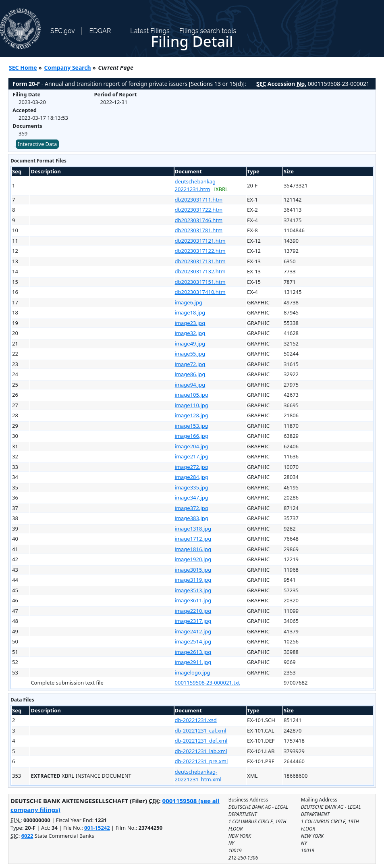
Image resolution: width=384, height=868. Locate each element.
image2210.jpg (193, 611)
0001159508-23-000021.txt (208, 683)
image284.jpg (192, 477)
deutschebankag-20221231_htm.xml (198, 776)
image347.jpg (192, 497)
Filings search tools (208, 31)
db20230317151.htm (200, 282)
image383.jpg (192, 518)
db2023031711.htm (199, 200)
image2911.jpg (193, 662)
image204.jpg (192, 446)
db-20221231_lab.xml (201, 751)
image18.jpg (190, 312)
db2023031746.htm (199, 220)
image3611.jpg (193, 600)
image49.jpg (190, 343)
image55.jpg (190, 354)
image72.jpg (190, 364)
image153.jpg (192, 426)
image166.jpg (192, 436)
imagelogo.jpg (193, 672)
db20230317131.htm (200, 261)
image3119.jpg (193, 580)
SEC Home (23, 68)
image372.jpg (192, 508)
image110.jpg (192, 405)
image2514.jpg (193, 641)
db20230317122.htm (200, 251)
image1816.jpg (193, 549)
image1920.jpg (193, 559)
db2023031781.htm (199, 230)
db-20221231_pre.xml (201, 761)
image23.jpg (190, 323)
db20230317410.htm (200, 292)
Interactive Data (37, 144)
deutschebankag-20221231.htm (196, 185)
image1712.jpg (193, 539)
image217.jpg (192, 456)
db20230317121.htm (200, 241)
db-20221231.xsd (196, 720)
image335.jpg (192, 487)
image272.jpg (192, 467)
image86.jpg (190, 374)
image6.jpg (189, 302)
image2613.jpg (193, 652)
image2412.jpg (193, 631)
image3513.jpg (193, 590)
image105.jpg (192, 395)
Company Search (68, 68)
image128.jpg (192, 415)
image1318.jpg (193, 529)
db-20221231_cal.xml (201, 731)
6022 (27, 836)
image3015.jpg (193, 570)
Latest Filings (150, 31)
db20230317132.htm (200, 271)
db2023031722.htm (199, 210)
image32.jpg (190, 333)
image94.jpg (190, 385)
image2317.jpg (193, 621)
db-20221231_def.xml (201, 741)
